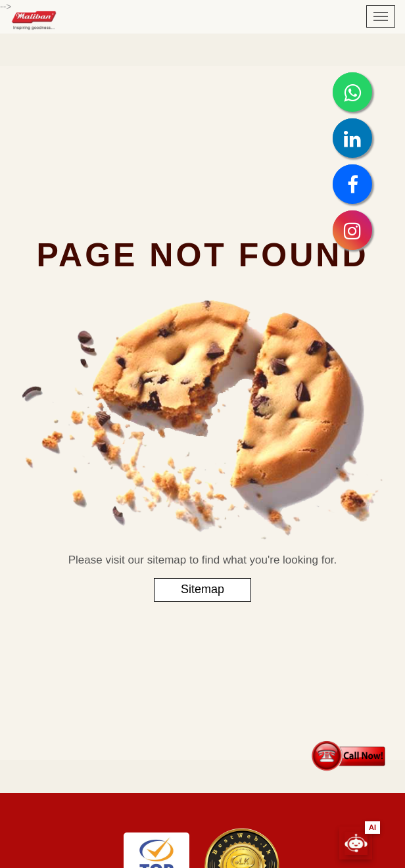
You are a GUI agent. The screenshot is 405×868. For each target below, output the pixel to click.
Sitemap (202, 589)
